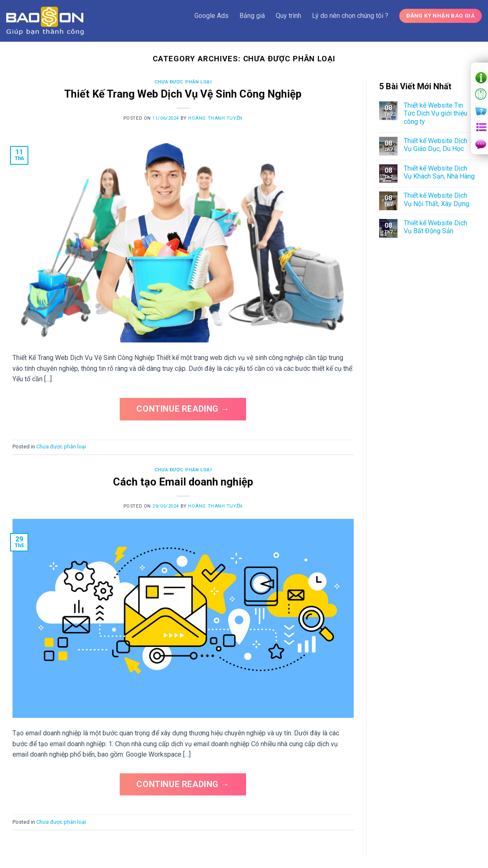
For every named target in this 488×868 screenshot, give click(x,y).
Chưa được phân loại (183, 82)
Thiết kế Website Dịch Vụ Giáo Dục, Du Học (435, 145)
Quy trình (288, 16)
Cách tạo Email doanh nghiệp (183, 482)
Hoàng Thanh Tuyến (215, 118)
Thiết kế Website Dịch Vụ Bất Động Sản (435, 227)
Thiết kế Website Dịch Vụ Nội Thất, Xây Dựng (436, 199)
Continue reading (183, 409)
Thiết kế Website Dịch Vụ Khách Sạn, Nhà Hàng (439, 172)
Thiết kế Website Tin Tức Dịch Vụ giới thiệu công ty (435, 113)
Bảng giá (252, 16)
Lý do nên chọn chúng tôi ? (350, 16)
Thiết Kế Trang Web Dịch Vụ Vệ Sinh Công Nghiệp (183, 94)
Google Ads (211, 16)
